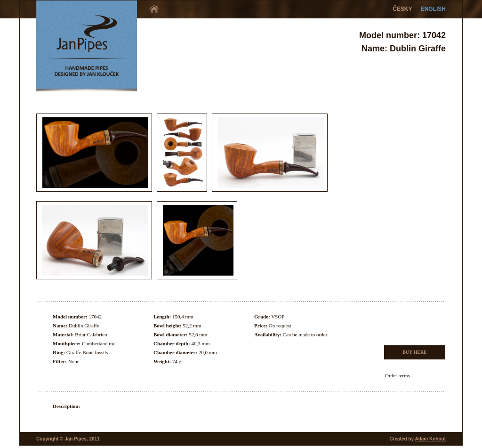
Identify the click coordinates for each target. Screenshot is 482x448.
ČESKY (402, 9)
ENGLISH (433, 9)
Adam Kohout (430, 439)
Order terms (398, 375)
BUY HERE (415, 352)
